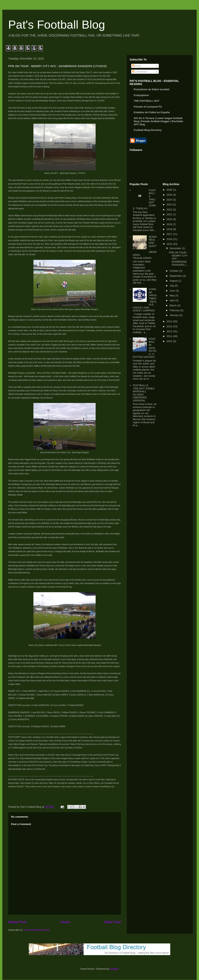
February (175, 310)
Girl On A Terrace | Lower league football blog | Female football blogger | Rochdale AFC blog (158, 121)
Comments (140, 72)
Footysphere (141, 95)
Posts (137, 66)
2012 (170, 331)
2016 (170, 239)
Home (65, 922)
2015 (170, 244)
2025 (170, 195)
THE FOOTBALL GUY (147, 101)
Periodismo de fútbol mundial (151, 89)
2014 (170, 321)
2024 (170, 200)
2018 (170, 229)
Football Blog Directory (148, 130)
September (176, 276)
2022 (170, 210)
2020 (170, 219)
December (176, 248)
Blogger (114, 969)
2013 (170, 326)
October (175, 271)
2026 (170, 190)
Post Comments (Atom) (37, 930)
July (172, 286)
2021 (170, 214)
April (173, 300)
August (174, 281)
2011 (170, 336)
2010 (170, 341)
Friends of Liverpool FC (148, 107)
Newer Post (17, 922)
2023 (170, 204)
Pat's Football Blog (57, 25)
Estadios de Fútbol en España (152, 112)
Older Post (113, 922)
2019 (170, 224)
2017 (170, 234)
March (174, 305)
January (175, 315)
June (173, 291)
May (172, 296)
